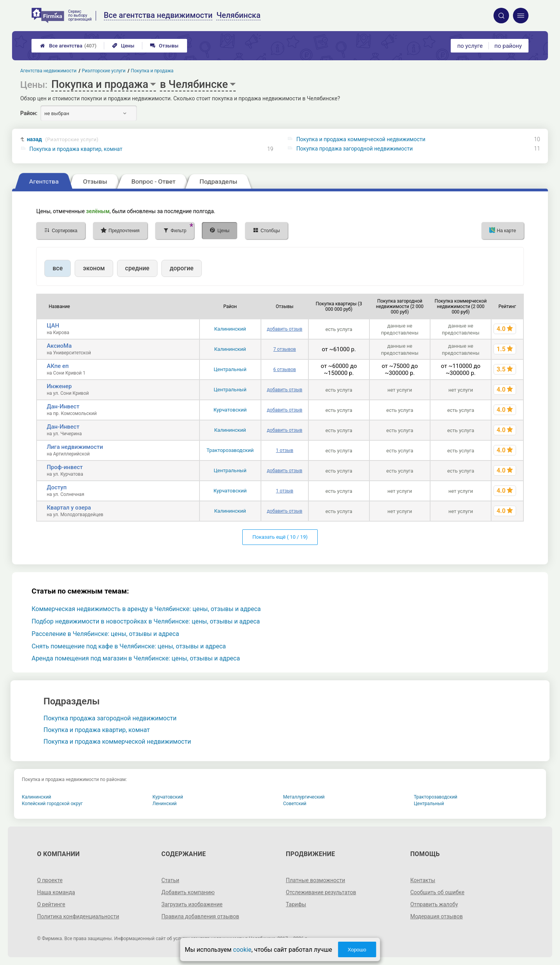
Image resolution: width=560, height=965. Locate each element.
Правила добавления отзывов (200, 916)
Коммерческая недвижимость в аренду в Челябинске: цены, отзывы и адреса (146, 609)
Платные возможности (315, 880)
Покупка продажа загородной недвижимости (354, 149)
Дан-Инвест (63, 406)
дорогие (181, 268)
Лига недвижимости (75, 447)
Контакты (423, 880)
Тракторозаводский (230, 450)
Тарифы (296, 904)
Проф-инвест (65, 467)
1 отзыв (285, 450)
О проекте (50, 880)
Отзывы (164, 46)
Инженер (59, 386)
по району (508, 46)
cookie (242, 950)
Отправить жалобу (434, 904)
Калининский (230, 329)
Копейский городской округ (52, 804)
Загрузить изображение (192, 904)
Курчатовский (230, 410)
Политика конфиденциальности (78, 916)
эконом (94, 268)
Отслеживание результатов (321, 892)
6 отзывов (285, 370)
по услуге (470, 46)
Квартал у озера (69, 508)
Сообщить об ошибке (437, 892)
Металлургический (304, 797)
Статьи (170, 880)
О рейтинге (51, 904)
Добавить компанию (188, 892)
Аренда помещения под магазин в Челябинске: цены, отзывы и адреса (136, 658)
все (58, 268)
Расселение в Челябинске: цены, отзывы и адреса (105, 634)
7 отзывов (285, 349)
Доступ (57, 487)
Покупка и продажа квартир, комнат (76, 149)
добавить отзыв (284, 329)
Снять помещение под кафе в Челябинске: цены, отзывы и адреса (129, 646)
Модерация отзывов (437, 916)
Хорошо (357, 950)
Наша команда (56, 892)
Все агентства (68, 46)
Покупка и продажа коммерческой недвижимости (361, 139)
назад (63, 139)
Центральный (230, 369)
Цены (123, 46)
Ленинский (164, 804)
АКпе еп (58, 366)
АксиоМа (59, 346)
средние (137, 268)
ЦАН (53, 326)
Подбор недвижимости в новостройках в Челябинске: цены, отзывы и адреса (146, 621)
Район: (29, 113)
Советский (295, 804)
